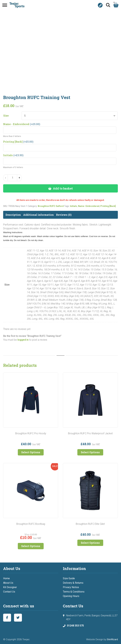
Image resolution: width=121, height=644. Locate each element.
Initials (73, 206)
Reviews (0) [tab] (64, 215)
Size (6, 116)
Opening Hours (71, 596)
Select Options (31, 452)
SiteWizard (112, 639)
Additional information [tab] (38, 215)
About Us (8, 583)
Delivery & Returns (73, 583)
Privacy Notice (71, 587)
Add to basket (63, 188)
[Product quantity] (12, 178)
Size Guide (69, 578)
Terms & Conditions (74, 592)
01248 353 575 (75, 626)
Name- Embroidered (89, 206)
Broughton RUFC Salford (51, 206)
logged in (23, 340)
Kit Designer (10, 587)
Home (6, 578)
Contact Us (9, 592)
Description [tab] (13, 215)
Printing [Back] (108, 206)
